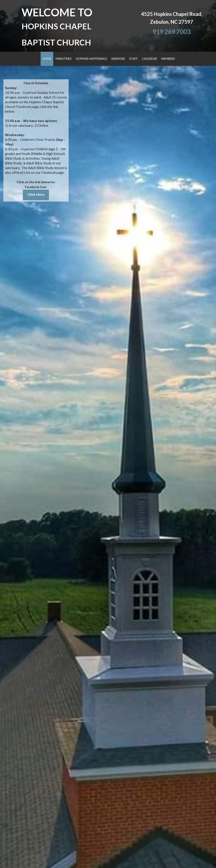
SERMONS (118, 59)
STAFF (133, 59)
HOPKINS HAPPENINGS (91, 59)
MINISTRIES (64, 59)
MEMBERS (168, 59)
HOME (47, 59)
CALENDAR (149, 59)
